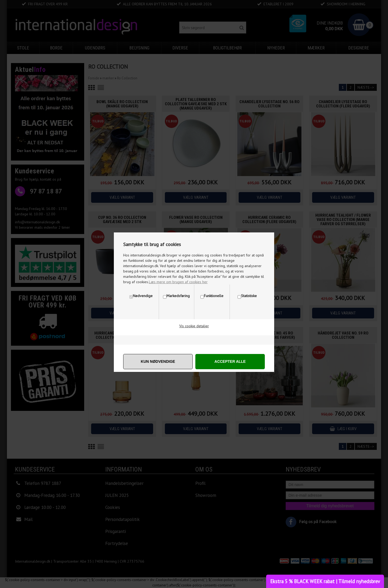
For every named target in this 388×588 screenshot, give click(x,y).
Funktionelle (214, 296)
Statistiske (249, 296)
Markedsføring (178, 296)
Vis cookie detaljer (194, 326)
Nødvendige (143, 296)
